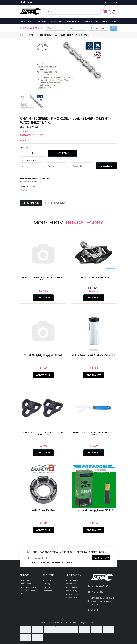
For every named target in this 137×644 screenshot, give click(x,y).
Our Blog (46, 584)
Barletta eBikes (72, 584)
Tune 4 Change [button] (74, 21)
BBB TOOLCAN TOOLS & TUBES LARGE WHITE (94, 355)
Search (104, 21)
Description (31, 203)
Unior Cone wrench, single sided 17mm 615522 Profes (94, 434)
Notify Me (63, 153)
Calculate (106, 166)
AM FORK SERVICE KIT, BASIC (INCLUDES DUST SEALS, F (43, 356)
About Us (47, 580)
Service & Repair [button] (90, 21)
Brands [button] (113, 21)
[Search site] (98, 11)
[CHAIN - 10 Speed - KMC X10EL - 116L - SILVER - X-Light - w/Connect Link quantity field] (33, 153)
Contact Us (48, 591)
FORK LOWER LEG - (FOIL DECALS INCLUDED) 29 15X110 (43, 279)
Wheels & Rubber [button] (56, 21)
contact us (111, 2)
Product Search (72, 580)
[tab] (31, 203)
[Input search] (70, 11)
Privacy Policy (68, 562)
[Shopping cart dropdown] (110, 11)
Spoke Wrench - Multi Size (43, 510)
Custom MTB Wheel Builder (29, 592)
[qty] (31, 166)
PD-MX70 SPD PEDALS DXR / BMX (94, 277)
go (113, 28)
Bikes (22, 21)
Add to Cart (43, 298)
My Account (25, 580)
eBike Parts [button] (41, 21)
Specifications (55, 203)
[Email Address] (59, 558)
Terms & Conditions (54, 562)
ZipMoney (47, 587)
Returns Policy (71, 594)
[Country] (56, 166)
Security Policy (71, 598)
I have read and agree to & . (50, 563)
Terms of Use (71, 587)
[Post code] (81, 166)
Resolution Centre (28, 587)
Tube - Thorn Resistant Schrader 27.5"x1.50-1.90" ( (94, 511)
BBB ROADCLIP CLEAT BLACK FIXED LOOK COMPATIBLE (43, 434)
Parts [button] (30, 21)
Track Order (25, 584)
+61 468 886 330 (100, 586)
